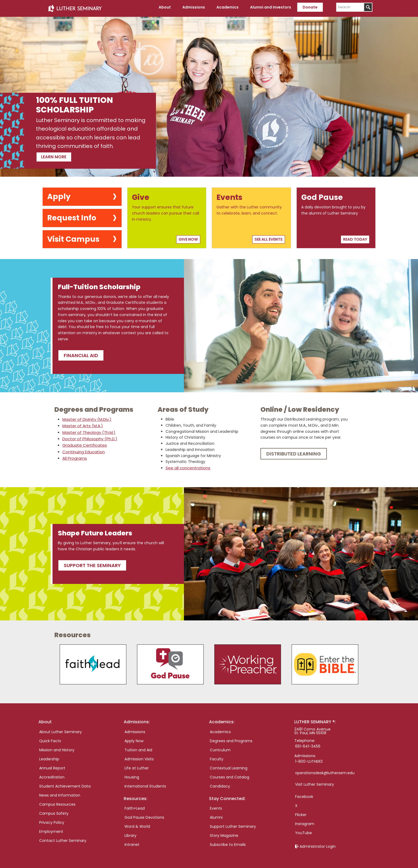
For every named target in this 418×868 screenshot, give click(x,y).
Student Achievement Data (65, 784)
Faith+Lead (135, 806)
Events (216, 806)
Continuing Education (83, 449)
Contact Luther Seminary (63, 838)
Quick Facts (50, 738)
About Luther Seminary (61, 729)
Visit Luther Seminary (315, 782)
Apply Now (134, 738)
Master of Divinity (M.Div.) (86, 417)
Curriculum (220, 748)
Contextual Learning (229, 766)
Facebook (304, 794)
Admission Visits (139, 757)
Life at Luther (137, 766)
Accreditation (52, 775)
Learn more (63, 154)
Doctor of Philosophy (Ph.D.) (89, 437)
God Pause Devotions (144, 815)
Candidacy (220, 784)
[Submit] (368, 7)
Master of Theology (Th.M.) (88, 430)
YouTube (304, 830)
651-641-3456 (308, 744)
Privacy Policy (52, 820)
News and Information (60, 793)
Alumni (216, 815)
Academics (220, 729)
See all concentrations (186, 466)
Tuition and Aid (138, 748)
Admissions (135, 729)
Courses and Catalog (230, 775)
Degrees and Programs (231, 738)
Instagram (305, 821)
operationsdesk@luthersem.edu (325, 770)
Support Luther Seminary (233, 824)
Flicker (301, 812)
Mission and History (57, 748)
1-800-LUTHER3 (309, 759)
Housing (132, 775)
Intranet (132, 842)
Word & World (137, 824)
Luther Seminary (75, 7)
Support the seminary (92, 563)
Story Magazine (224, 833)
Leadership (49, 757)
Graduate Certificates (83, 443)
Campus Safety (54, 811)
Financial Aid (81, 353)
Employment (51, 829)
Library (130, 833)
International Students (145, 784)
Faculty (217, 757)
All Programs (74, 456)
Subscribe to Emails (228, 842)
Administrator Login (318, 844)
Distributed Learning (294, 452)
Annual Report (52, 766)
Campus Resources (57, 802)
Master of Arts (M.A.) (81, 424)
